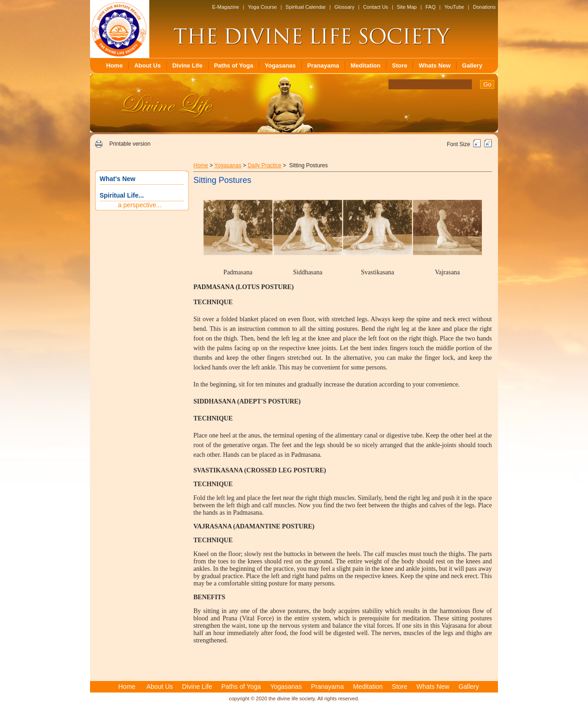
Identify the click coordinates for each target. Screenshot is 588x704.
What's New (118, 179)
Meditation (365, 65)
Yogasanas (280, 65)
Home (114, 65)
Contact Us (375, 7)
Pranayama (323, 65)
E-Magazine (226, 7)
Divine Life (187, 65)
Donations (484, 7)
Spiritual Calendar (306, 7)
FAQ (430, 7)
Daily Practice (264, 165)
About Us (147, 65)
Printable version (130, 144)
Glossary (344, 7)
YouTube (454, 7)
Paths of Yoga (234, 65)
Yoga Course (262, 7)
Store (399, 65)
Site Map (407, 7)
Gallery (472, 65)
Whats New (434, 65)
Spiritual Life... (122, 195)
